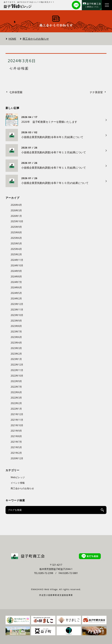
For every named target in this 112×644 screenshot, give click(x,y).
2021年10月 (17, 425)
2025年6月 (16, 238)
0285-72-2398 (46, 573)
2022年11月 (17, 370)
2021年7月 (16, 442)
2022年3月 (16, 398)
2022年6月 (16, 392)
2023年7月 (16, 332)
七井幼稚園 (19, 68)
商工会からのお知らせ (36, 39)
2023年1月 (16, 359)
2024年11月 (17, 260)
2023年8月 (16, 326)
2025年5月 (16, 243)
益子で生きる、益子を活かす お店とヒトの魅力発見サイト (29, 2)
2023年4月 (16, 343)
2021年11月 (17, 420)
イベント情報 (18, 483)
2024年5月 (16, 293)
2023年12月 (17, 304)
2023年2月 (16, 354)
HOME (12, 39)
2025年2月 (16, 254)
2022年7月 (16, 387)
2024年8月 (16, 276)
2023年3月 (16, 348)
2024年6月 (16, 287)
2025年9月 (16, 227)
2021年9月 (16, 431)
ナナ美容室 (96, 92)
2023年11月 (17, 310)
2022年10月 (17, 376)
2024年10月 (17, 265)
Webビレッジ (18, 477)
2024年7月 (16, 282)
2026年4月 (16, 205)
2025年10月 (17, 221)
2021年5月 (16, 447)
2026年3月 (16, 210)
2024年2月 (16, 298)
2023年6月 (16, 337)
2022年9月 (16, 381)
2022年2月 (16, 403)
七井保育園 (16, 92)
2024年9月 (16, 271)
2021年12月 (17, 414)
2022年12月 (17, 365)
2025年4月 (16, 249)
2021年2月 (16, 453)
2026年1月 (16, 216)
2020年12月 (17, 458)
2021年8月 (16, 436)
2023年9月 (16, 321)
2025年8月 (16, 232)
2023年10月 (17, 315)
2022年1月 (16, 409)
